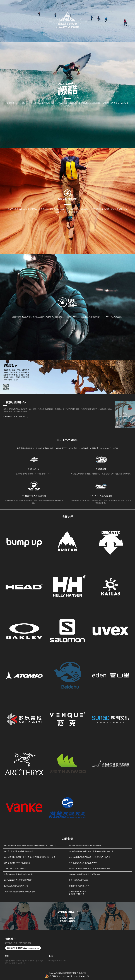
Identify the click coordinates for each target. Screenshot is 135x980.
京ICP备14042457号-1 (82, 976)
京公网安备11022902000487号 (59, 976)
